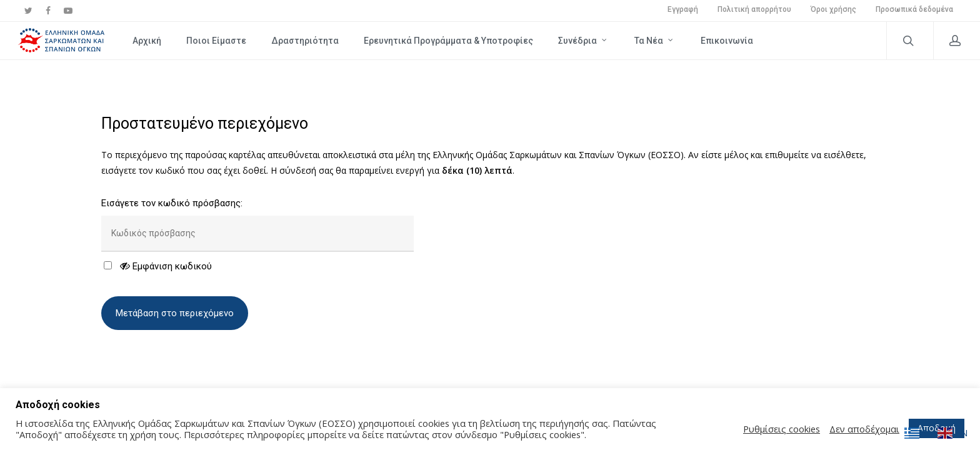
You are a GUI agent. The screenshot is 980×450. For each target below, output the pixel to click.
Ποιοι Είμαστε (216, 41)
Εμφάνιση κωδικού (166, 266)
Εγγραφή (683, 9)
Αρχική (147, 41)
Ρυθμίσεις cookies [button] (782, 429)
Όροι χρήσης (833, 9)
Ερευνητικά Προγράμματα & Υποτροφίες (448, 41)
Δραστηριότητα (305, 41)
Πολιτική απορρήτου (754, 9)
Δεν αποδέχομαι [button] (864, 429)
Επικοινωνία (727, 41)
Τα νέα (654, 40)
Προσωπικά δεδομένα (914, 9)
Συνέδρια (583, 40)
